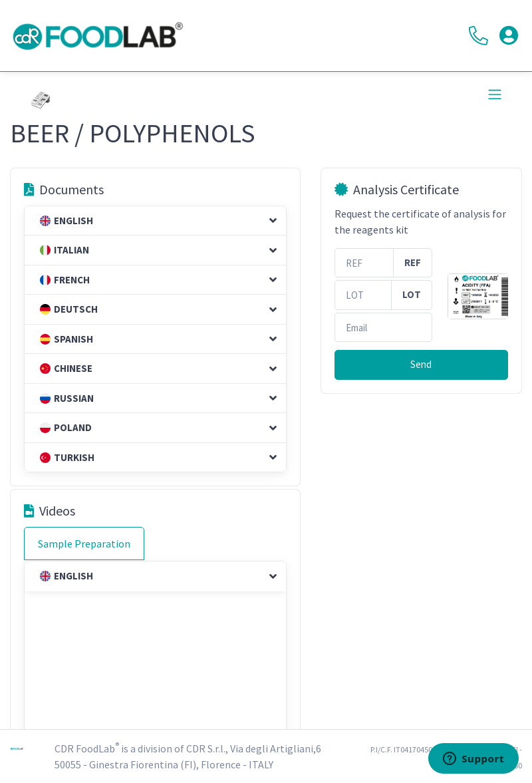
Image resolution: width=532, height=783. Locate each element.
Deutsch (69, 309)
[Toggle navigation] (495, 94)
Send (421, 364)
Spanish (66, 339)
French (65, 280)
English (66, 221)
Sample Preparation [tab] (84, 544)
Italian (65, 250)
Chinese (66, 368)
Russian (67, 398)
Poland (66, 427)
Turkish (67, 457)
